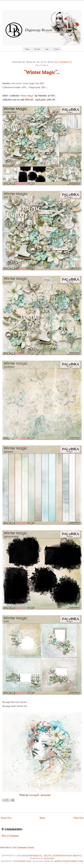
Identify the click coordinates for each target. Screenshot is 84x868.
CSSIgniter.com (22, 861)
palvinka (42, 65)
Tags (47, 49)
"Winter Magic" (28, 83)
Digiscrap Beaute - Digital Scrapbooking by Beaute (51, 856)
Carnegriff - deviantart (40, 795)
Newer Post (6, 818)
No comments (63, 62)
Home (27, 49)
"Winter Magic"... (42, 72)
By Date (37, 49)
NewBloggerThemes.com (69, 861)
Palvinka (6, 83)
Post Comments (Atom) (23, 847)
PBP (42, 83)
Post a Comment (10, 836)
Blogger (49, 858)
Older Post (79, 818)
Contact (56, 49)
